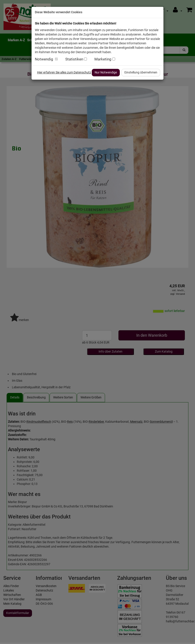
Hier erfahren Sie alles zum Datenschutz (64, 72)
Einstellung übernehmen (141, 72)
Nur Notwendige (106, 72)
